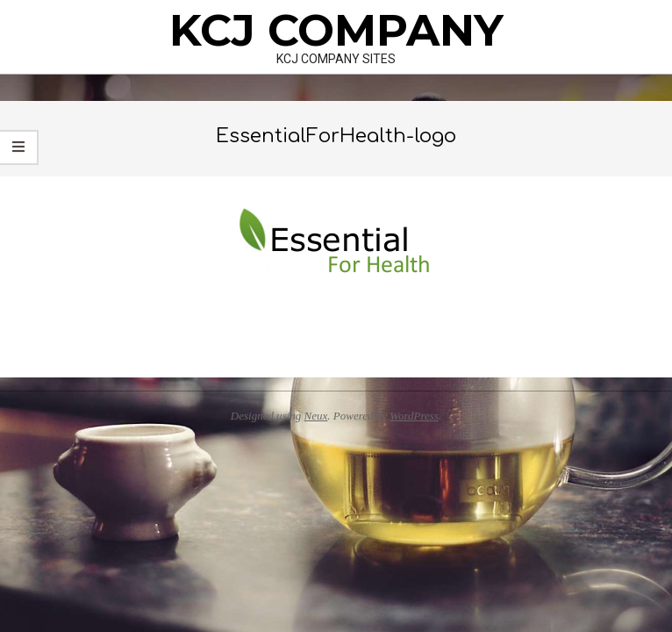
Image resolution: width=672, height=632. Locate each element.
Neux (316, 416)
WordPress (414, 416)
